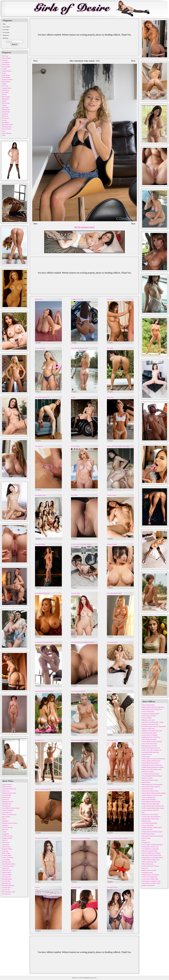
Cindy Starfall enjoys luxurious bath (153, 806)
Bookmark (5, 38)
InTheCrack (6, 90)
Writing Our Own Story (9, 793)
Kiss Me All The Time (9, 892)
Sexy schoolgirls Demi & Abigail (152, 776)
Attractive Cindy (76, 887)
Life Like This (6, 887)
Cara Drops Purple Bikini (150, 823)
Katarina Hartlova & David (150, 810)
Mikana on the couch (148, 720)
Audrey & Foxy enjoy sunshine (44, 691)
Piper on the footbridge (149, 799)
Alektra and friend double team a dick (118, 446)
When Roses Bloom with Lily (151, 748)
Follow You (5, 842)
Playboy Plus (6, 112)
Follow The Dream (8, 857)
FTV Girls (5, 86)
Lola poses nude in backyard (151, 774)
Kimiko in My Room (148, 885)
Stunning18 (5, 122)
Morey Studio (6, 97)
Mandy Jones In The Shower (151, 875)
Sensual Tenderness (8, 810)
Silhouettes (5, 821)
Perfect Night (6, 853)
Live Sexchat (6, 32)
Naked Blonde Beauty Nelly (79, 348)
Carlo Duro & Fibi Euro (9, 789)
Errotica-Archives (7, 79)
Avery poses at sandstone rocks (151, 881)
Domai (4, 73)
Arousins (5, 60)
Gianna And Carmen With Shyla (80, 838)
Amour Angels (6, 58)
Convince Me (6, 881)
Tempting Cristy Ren (77, 299)
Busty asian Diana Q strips (150, 780)
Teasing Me (5, 834)
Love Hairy (5, 92)
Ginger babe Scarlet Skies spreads (152, 832)
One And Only (6, 894)
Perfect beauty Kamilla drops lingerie (153, 808)
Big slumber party (40, 495)
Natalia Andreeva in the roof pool (152, 795)
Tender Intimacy (7, 787)
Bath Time (5, 829)
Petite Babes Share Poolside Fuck (152, 709)
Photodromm (6, 110)
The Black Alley (7, 127)
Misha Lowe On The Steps (150, 814)
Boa (143, 812)
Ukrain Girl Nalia (40, 348)
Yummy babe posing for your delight (82, 740)
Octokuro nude (75, 593)
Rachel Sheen (146, 782)
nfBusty (4, 101)
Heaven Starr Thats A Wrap (150, 791)
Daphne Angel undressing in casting (153, 767)
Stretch (4, 819)
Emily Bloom (6, 75)
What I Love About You (9, 814)
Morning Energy (7, 879)
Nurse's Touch (75, 446)
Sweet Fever (6, 845)
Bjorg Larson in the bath (149, 746)
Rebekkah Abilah (40, 544)
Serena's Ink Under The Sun (150, 866)
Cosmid (4, 69)
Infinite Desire (6, 797)
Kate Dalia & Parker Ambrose (151, 787)
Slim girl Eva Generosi (42, 838)
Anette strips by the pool (78, 691)
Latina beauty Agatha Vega (150, 879)
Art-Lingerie (6, 62)
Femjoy (4, 84)
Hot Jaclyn (110, 299)
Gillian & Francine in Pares (150, 724)
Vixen (4, 131)
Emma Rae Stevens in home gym (152, 765)
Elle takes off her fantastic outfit (152, 855)
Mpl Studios (6, 99)
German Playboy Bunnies (114, 789)
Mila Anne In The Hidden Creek (152, 769)
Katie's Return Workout (149, 716)
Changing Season (147, 872)
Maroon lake (39, 299)
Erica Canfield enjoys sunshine (151, 853)
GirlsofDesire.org (88, 978)
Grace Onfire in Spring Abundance (152, 845)
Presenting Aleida (112, 642)
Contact (4, 832)
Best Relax (110, 348)
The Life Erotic (7, 129)
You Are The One (7, 827)
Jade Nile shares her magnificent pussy (82, 642)
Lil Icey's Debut (147, 718)
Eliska (144, 840)
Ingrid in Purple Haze (149, 729)
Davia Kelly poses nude (149, 739)
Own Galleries (6, 27)
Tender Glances (7, 872)
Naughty (38, 343)
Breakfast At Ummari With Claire (152, 731)
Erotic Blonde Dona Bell (114, 593)
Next (133, 61)
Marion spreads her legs (149, 862)
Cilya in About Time (148, 711)
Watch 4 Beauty (7, 133)
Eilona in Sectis (147, 754)
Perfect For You (7, 870)
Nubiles (4, 105)
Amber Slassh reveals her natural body (154, 759)
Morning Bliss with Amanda (151, 819)
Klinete (109, 691)
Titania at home (112, 495)
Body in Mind (6, 67)
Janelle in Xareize (147, 778)
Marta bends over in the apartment (152, 784)
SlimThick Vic (39, 740)
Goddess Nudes (7, 88)
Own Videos (6, 30)
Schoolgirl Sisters (112, 887)
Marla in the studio (148, 771)
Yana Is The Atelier (148, 825)
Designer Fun (146, 842)
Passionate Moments (8, 885)
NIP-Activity (6, 103)
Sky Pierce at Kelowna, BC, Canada (153, 722)
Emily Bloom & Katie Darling (151, 802)
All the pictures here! (84, 227)
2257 (95, 978)
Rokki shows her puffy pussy (151, 804)
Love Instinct (6, 860)
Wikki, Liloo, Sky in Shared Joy (152, 750)
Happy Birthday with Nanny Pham (152, 857)
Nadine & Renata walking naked (152, 827)
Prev (36, 61)
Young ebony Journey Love (150, 847)
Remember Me (6, 883)
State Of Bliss (6, 817)
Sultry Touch (146, 756)
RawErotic (5, 114)
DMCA (74, 978)
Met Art (4, 95)
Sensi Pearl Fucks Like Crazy (44, 642)
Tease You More (7, 875)
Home (4, 24)
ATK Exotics (6, 64)
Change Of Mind (7, 838)
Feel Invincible (6, 862)
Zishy (4, 135)
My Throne (74, 495)
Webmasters (6, 35)
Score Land (5, 118)
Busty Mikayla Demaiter (42, 593)
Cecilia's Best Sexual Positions (151, 817)
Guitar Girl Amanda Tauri (150, 877)
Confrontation (6, 806)
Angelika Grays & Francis (10, 823)
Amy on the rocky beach (149, 744)
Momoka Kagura (112, 544)
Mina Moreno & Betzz (9, 864)
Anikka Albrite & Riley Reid (151, 860)
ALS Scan (5, 56)
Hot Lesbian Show (112, 740)
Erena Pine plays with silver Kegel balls (154, 726)
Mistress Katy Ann (148, 864)
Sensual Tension (7, 784)
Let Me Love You (7, 836)
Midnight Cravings (8, 802)
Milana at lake (146, 821)
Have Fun (145, 868)
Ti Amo (73, 397)
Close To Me (6, 890)
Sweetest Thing (7, 855)
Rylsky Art (5, 116)
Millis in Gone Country (149, 870)
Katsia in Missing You (149, 797)
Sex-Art (4, 120)
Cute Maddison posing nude (150, 849)
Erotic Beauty (6, 77)
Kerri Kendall (146, 838)
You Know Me (6, 877)
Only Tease (5, 107)
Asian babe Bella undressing (151, 752)
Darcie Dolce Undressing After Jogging (154, 793)
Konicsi (37, 887)
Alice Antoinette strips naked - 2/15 (85, 61)
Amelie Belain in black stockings (152, 741)
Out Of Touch (6, 847)
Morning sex (39, 446)
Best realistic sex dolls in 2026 (151, 883)
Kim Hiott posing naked (149, 733)
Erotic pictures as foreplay (150, 735)
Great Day (5, 851)
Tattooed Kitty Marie (148, 705)
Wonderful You (7, 804)
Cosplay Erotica (7, 71)
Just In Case (6, 791)
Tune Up (5, 840)
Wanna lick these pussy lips (43, 789)
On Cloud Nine (7, 795)
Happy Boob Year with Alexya (151, 737)
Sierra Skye (110, 397)
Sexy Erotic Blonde (77, 789)
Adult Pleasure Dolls (148, 834)
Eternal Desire (6, 82)
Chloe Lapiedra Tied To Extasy (151, 761)
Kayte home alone (148, 789)
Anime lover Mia (147, 829)
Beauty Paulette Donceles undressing (153, 707)
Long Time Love (7, 812)
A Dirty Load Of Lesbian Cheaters (81, 544)
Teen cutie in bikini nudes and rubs (117, 838)
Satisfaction (5, 868)
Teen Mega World (7, 125)
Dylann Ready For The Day (150, 763)
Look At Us (5, 799)
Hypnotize (5, 825)
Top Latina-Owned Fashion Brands (153, 836)
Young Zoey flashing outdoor (151, 713)
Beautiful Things (7, 849)
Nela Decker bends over (42, 397)
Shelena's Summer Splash (150, 851)
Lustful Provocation (8, 866)
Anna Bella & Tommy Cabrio (11, 808)
